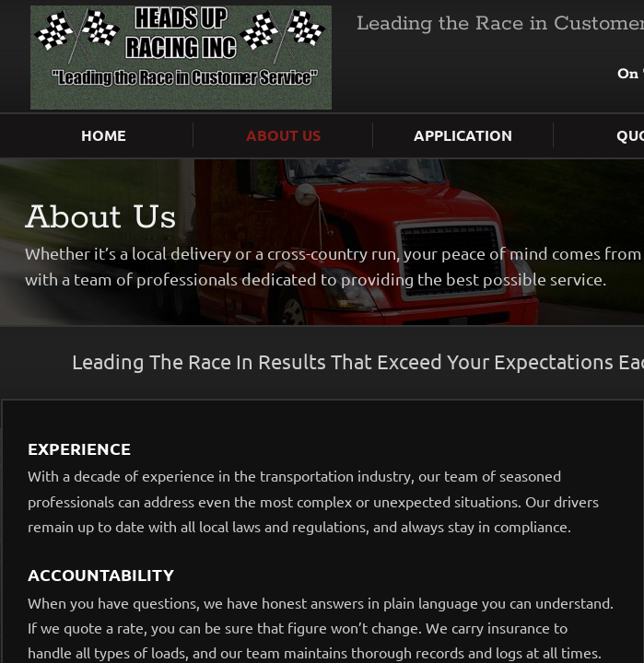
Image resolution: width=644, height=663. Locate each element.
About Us (283, 135)
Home (104, 135)
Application (463, 135)
